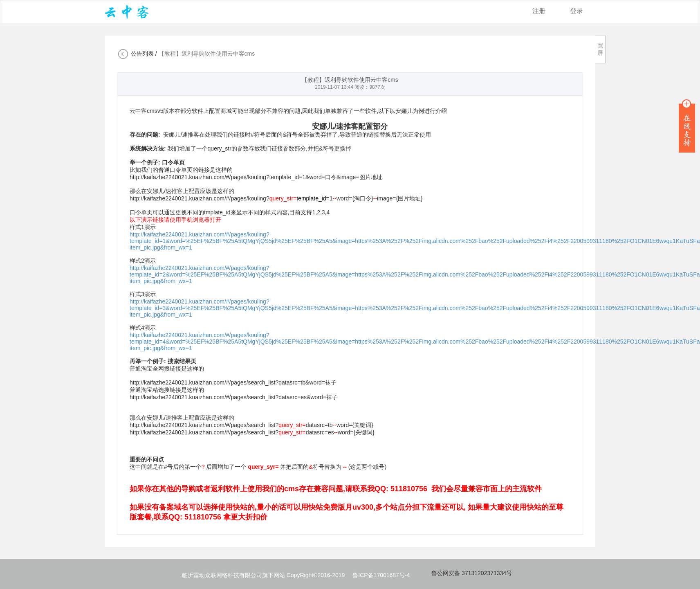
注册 (539, 11)
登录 (577, 11)
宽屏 (600, 49)
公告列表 (142, 54)
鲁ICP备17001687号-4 (381, 575)
